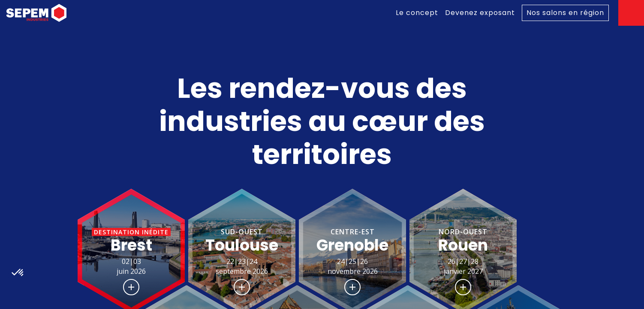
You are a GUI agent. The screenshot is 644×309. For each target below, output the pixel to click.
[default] (565, 13)
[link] (417, 13)
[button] (131, 252)
